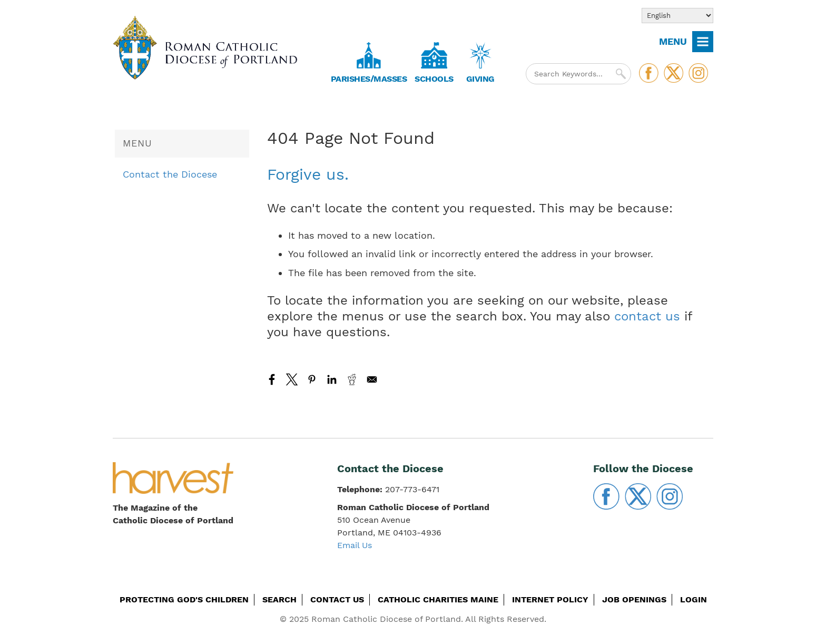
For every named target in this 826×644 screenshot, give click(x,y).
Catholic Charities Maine (438, 599)
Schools (434, 79)
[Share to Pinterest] (312, 379)
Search (279, 599)
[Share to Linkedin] (332, 379)
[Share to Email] (372, 379)
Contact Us (337, 599)
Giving (480, 79)
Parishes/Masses (369, 79)
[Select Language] (677, 16)
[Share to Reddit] (352, 379)
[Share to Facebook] (272, 379)
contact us (647, 316)
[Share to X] (292, 379)
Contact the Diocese (170, 174)
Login (694, 599)
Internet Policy (550, 599)
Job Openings (634, 599)
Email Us (355, 545)
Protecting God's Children (184, 599)
